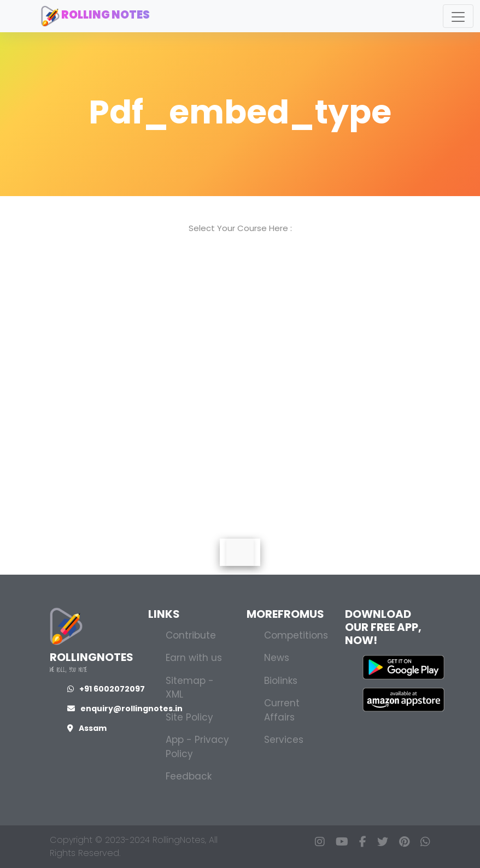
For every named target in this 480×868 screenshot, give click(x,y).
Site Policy (189, 717)
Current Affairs (282, 710)
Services (284, 740)
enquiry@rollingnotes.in (125, 708)
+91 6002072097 (106, 689)
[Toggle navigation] (458, 16)
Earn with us (194, 658)
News (277, 658)
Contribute (191, 635)
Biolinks (281, 681)
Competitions (296, 635)
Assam (87, 728)
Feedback (189, 776)
